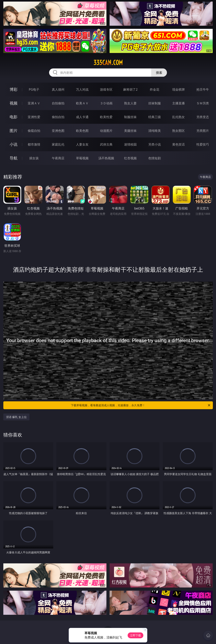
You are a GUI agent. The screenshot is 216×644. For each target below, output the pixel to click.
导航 (14, 158)
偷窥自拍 (34, 131)
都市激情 (34, 144)
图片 (14, 131)
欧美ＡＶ (82, 103)
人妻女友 (82, 144)
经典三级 (155, 117)
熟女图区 (178, 131)
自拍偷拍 (58, 103)
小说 (14, 144)
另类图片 (203, 131)
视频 (14, 103)
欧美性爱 (106, 117)
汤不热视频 (106, 158)
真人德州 (58, 89)
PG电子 (34, 89)
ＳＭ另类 (203, 103)
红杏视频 (130, 158)
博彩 (14, 89)
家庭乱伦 (58, 144)
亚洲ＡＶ (34, 103)
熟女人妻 (130, 103)
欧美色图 (82, 131)
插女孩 (34, 158)
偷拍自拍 (58, 117)
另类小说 (155, 144)
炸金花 (155, 89)
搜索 (159, 73)
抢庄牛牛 (203, 89)
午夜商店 (58, 158)
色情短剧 (155, 158)
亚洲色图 (58, 131)
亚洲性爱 (34, 117)
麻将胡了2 (130, 89)
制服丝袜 (130, 117)
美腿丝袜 (130, 131)
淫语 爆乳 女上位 (16, 417)
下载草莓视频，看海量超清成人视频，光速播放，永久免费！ (141, 405)
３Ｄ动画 (106, 103)
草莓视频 (82, 158)
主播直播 (178, 103)
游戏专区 (106, 89)
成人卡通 (82, 117)
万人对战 (82, 89)
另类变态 (203, 117)
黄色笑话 (178, 144)
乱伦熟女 (178, 117)
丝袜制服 (155, 103)
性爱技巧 (203, 144)
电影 (14, 117)
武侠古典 (106, 144)
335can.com (108, 63)
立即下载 (135, 635)
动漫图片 (106, 131)
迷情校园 (130, 144)
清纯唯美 (155, 131)
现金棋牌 (178, 89)
